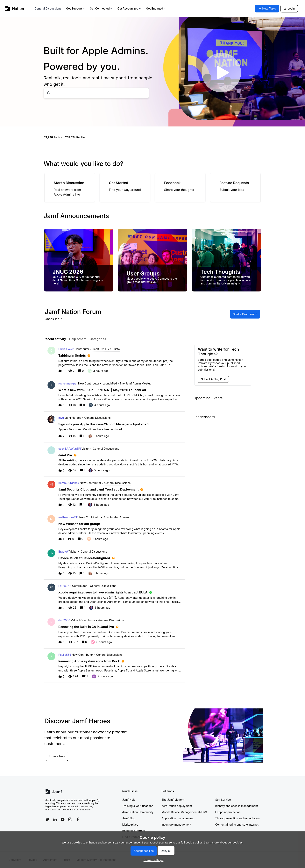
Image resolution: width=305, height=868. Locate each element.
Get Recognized (129, 8)
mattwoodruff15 (68, 517)
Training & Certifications (138, 806)
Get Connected (101, 8)
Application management (178, 818)
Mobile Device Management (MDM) (184, 812)
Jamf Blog (129, 818)
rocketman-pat (68, 383)
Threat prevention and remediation (238, 818)
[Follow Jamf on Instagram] (70, 819)
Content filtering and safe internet (237, 825)
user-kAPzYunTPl (70, 449)
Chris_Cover (66, 349)
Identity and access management (237, 806)
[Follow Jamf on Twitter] (47, 819)
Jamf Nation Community (138, 812)
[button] (153, 860)
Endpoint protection (228, 812)
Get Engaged (156, 8)
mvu (61, 418)
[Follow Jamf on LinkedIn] (55, 819)
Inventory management (176, 825)
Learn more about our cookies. (224, 842)
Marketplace (130, 825)
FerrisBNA (65, 586)
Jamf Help (129, 800)
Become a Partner (134, 831)
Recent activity (55, 339)
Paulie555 (65, 655)
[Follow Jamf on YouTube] (63, 819)
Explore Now (57, 756)
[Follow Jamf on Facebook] (78, 819)
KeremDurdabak (69, 483)
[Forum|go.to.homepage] (15, 8)
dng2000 (64, 620)
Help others (78, 339)
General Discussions (48, 8)
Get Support (76, 8)
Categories (98, 339)
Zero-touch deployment (177, 806)
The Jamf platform (174, 800)
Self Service (223, 800)
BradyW (64, 552)
